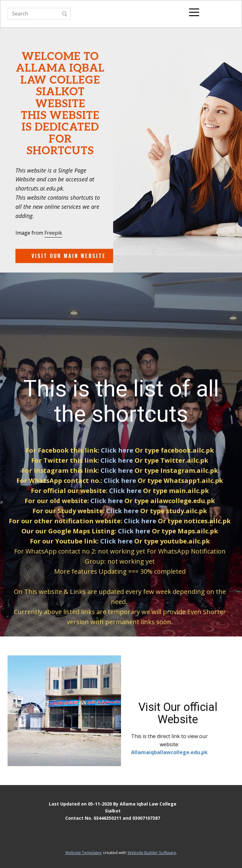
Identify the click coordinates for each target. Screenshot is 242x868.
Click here (117, 450)
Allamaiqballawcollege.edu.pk (169, 752)
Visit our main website (69, 256)
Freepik (53, 233)
